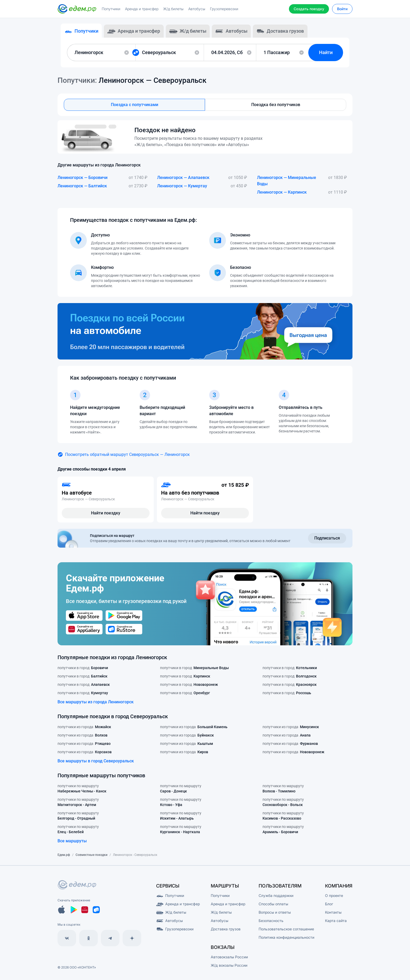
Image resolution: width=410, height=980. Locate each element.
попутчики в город (83, 671)
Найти (329, 54)
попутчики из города (84, 730)
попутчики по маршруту (82, 792)
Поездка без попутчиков (276, 107)
